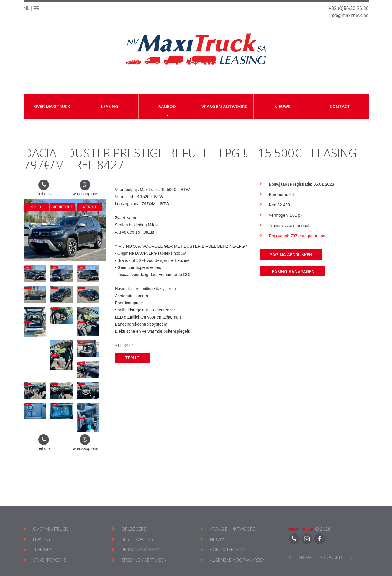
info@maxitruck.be (349, 15)
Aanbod (167, 110)
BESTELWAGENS (137, 539)
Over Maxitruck (52, 106)
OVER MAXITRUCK (50, 529)
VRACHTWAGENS (50, 560)
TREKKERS (43, 549)
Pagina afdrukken (291, 254)
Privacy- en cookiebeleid (325, 557)
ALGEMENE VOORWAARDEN (238, 560)
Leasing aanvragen (292, 271)
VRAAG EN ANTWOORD (233, 529)
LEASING (41, 539)
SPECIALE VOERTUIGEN (144, 560)
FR (36, 8)
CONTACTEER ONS (228, 549)
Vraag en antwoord (225, 106)
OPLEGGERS (134, 529)
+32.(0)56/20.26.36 (349, 8)
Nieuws (282, 106)
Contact (340, 106)
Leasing (110, 106)
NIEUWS (218, 539)
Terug (132, 358)
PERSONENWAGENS (141, 549)
